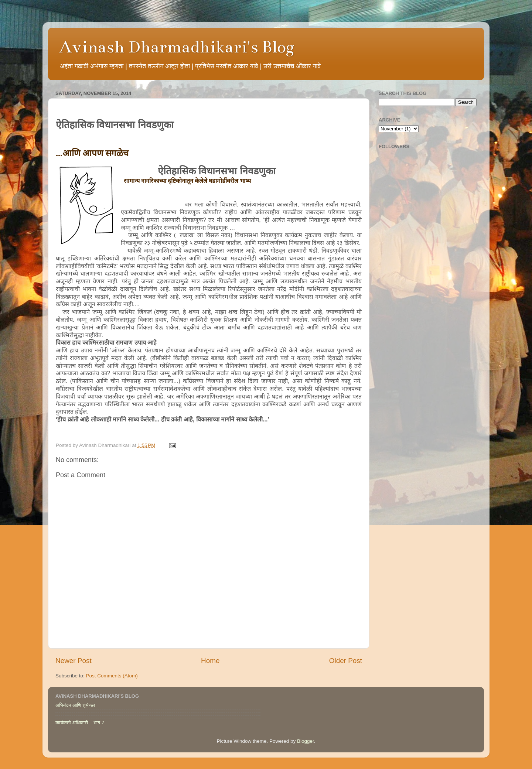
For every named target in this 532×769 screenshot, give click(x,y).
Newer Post (74, 661)
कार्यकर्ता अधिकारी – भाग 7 (80, 723)
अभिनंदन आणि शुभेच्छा (75, 705)
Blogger (306, 741)
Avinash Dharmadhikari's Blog (177, 47)
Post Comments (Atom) (112, 676)
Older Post (346, 661)
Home (210, 661)
